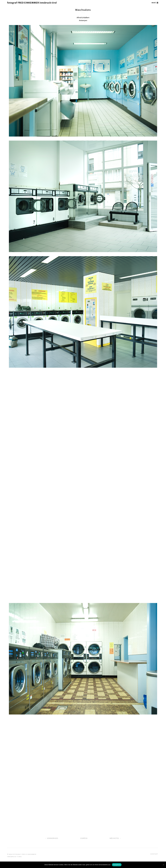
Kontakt (154, 854)
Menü (154, 3)
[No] (163, 865)
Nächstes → (115, 838)
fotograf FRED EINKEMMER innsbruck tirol (32, 3)
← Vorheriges (52, 838)
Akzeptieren (117, 865)
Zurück (84, 838)
